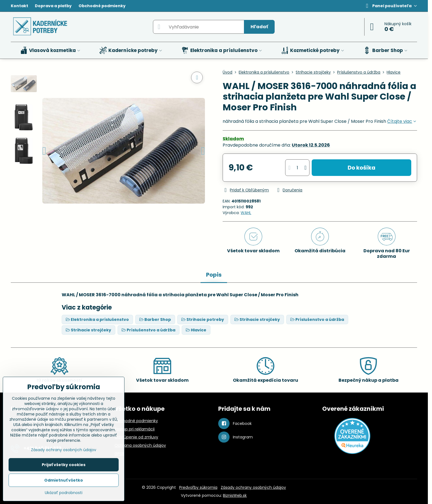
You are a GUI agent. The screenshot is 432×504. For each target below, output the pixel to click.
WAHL (246, 213)
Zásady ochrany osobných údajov (253, 487)
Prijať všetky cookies (64, 465)
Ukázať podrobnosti (64, 493)
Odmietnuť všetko (64, 480)
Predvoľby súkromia (198, 487)
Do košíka (361, 168)
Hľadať (259, 27)
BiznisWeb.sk (235, 495)
